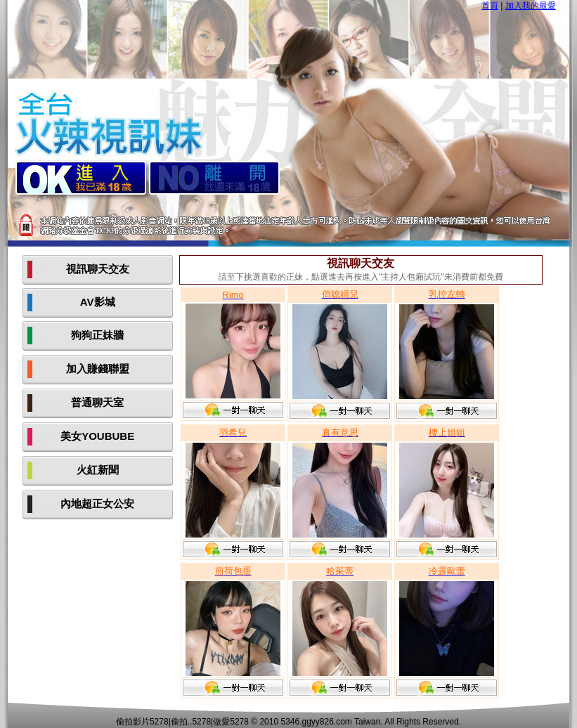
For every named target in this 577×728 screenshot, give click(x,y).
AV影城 (98, 302)
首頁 (490, 6)
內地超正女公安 (97, 503)
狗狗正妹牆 (97, 335)
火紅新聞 (98, 470)
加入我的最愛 (531, 6)
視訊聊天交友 (98, 269)
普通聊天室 (97, 402)
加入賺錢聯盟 (98, 369)
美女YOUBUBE (97, 436)
